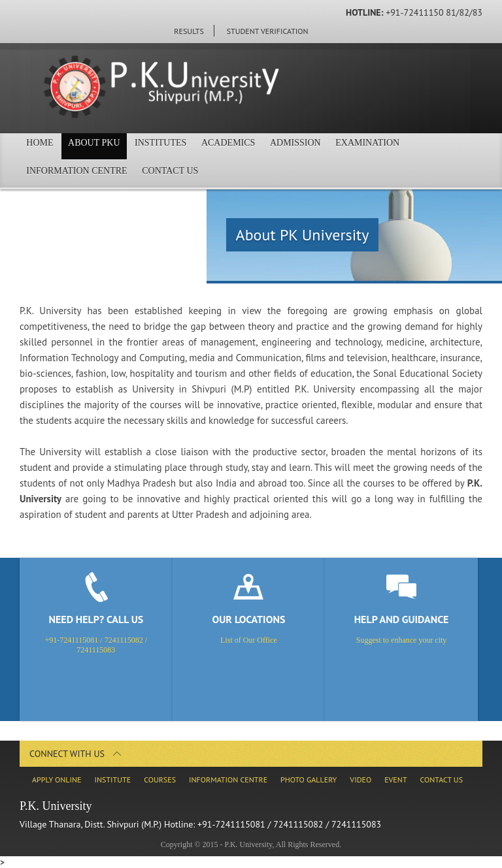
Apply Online (57, 780)
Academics (250, 146)
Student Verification (268, 31)
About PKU (103, 146)
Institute (112, 780)
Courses (160, 780)
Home (43, 146)
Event (395, 780)
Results (189, 31)
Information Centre (80, 174)
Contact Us (179, 174)
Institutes (176, 146)
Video (360, 780)
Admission (324, 146)
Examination (401, 146)
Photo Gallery (309, 780)
